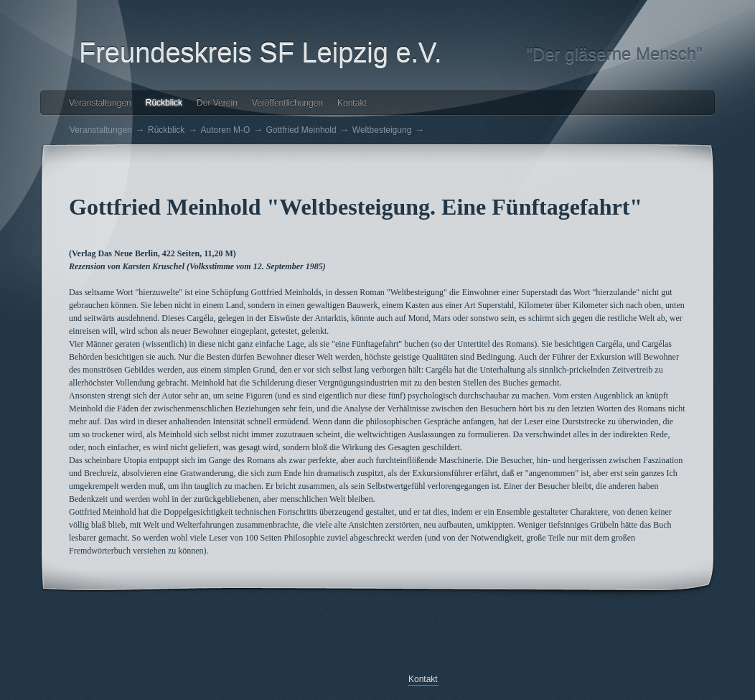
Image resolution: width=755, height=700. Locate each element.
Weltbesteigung (382, 130)
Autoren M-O (226, 130)
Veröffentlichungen (287, 103)
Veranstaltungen (100, 103)
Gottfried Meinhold (301, 130)
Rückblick (164, 103)
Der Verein (217, 103)
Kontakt (352, 103)
